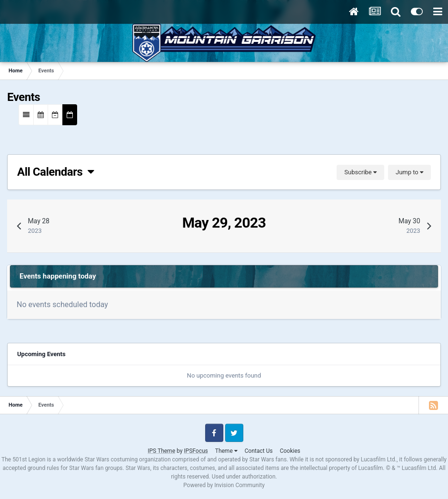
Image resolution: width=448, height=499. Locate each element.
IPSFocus (196, 451)
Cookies (290, 451)
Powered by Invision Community (224, 485)
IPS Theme (161, 451)
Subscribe (360, 172)
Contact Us (259, 451)
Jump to (409, 172)
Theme (226, 451)
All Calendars (56, 172)
